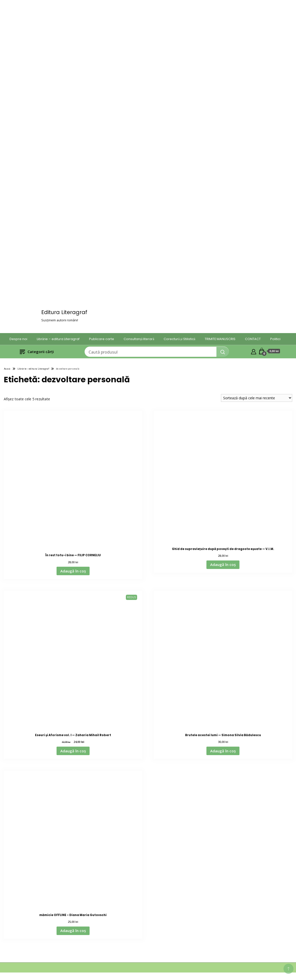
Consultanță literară (139, 339)
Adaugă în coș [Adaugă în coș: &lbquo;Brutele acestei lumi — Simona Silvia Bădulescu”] (223, 751)
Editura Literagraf (64, 312)
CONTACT (253, 339)
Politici (275, 339)
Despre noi (18, 339)
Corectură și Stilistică (179, 339)
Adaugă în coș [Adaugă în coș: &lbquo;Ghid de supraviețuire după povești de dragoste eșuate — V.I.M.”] (223, 564)
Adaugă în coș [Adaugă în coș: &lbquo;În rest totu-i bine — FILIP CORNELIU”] (73, 571)
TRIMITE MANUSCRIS (220, 339)
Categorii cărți (37, 351)
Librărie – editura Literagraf (58, 339)
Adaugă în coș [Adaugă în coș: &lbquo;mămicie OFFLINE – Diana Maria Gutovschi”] (73, 931)
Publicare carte (102, 339)
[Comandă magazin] (257, 398)
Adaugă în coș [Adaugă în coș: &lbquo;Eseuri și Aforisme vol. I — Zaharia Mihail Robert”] (73, 751)
